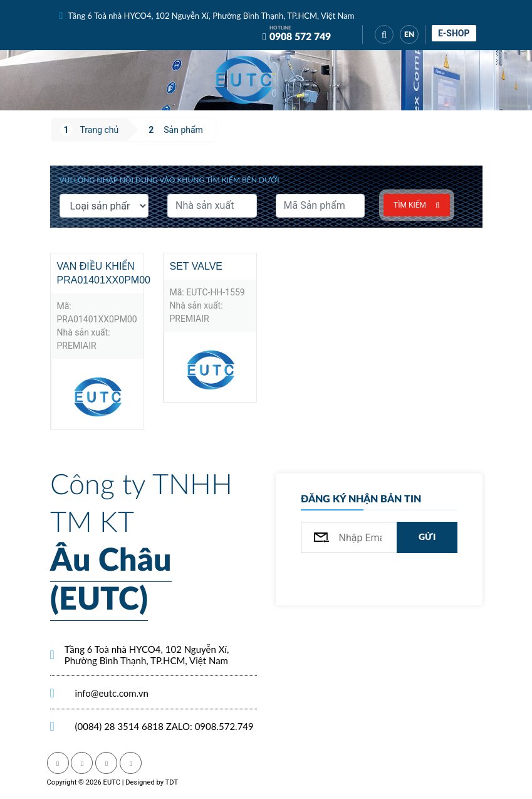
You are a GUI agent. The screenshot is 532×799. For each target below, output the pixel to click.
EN (409, 34)
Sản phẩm (183, 130)
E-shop (454, 33)
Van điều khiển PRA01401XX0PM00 (100, 273)
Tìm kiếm (417, 205)
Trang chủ (100, 130)
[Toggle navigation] (304, 80)
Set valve (196, 266)
